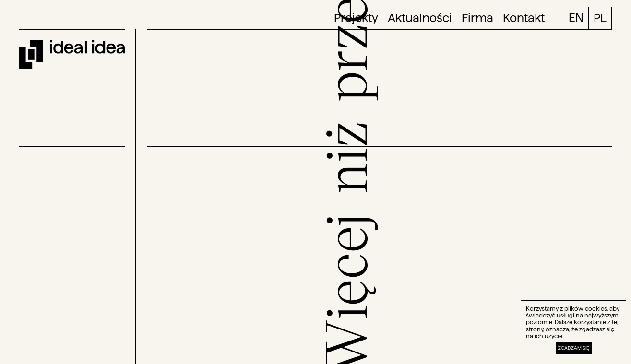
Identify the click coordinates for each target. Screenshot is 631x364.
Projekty (356, 18)
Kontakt (524, 18)
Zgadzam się (574, 348)
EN (576, 18)
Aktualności (420, 18)
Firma (477, 18)
